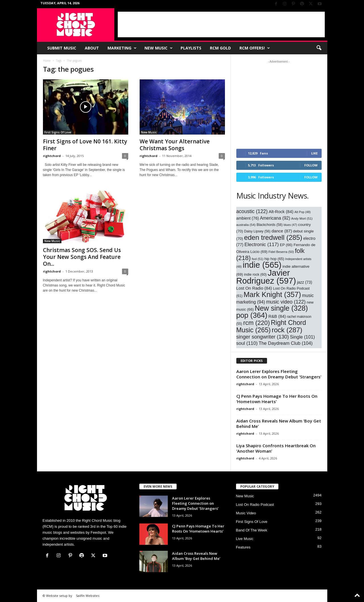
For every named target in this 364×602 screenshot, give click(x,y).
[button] (319, 48)
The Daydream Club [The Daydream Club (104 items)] (286, 343)
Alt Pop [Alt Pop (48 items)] (302, 212)
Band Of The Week (252, 530)
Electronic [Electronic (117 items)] (261, 244)
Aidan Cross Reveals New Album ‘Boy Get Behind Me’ (279, 423)
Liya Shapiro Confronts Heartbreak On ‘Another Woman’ (276, 448)
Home (47, 61)
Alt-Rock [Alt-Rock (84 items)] (281, 212)
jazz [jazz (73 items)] (304, 282)
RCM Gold (220, 48)
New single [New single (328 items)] (281, 308)
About (92, 48)
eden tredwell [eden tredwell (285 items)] (273, 237)
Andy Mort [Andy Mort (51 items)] (302, 218)
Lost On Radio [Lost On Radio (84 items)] (254, 288)
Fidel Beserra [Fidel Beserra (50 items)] (281, 252)
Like (314, 153)
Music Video (246, 513)
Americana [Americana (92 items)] (275, 218)
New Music (159, 48)
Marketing (122, 48)
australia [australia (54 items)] (246, 225)
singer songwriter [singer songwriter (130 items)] (263, 337)
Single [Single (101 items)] (303, 337)
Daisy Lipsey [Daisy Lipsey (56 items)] (257, 231)
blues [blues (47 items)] (290, 225)
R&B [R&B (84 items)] (277, 316)
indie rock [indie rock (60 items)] (255, 275)
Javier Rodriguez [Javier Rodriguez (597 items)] (266, 277)
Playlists (191, 48)
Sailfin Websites (88, 596)
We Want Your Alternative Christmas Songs (175, 145)
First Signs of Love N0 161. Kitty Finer (85, 145)
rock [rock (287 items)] (287, 330)
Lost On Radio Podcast (255, 505)
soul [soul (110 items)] (247, 343)
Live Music (245, 539)
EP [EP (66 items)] (286, 245)
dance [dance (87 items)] (282, 231)
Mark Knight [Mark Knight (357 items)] (272, 294)
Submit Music (62, 48)
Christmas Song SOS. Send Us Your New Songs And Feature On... (82, 257)
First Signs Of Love (58, 132)
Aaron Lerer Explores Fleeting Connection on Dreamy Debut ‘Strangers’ (279, 374)
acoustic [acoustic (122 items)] (252, 211)
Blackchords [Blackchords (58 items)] (269, 225)
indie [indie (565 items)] (262, 265)
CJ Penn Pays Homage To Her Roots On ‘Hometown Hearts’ (277, 399)
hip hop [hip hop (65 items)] (274, 259)
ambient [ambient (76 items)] (248, 218)
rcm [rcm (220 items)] (257, 323)
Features (243, 547)
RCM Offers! (255, 48)
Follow (311, 165)
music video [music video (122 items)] (286, 302)
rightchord (52, 156)
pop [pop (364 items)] (252, 315)
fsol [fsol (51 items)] (258, 259)
